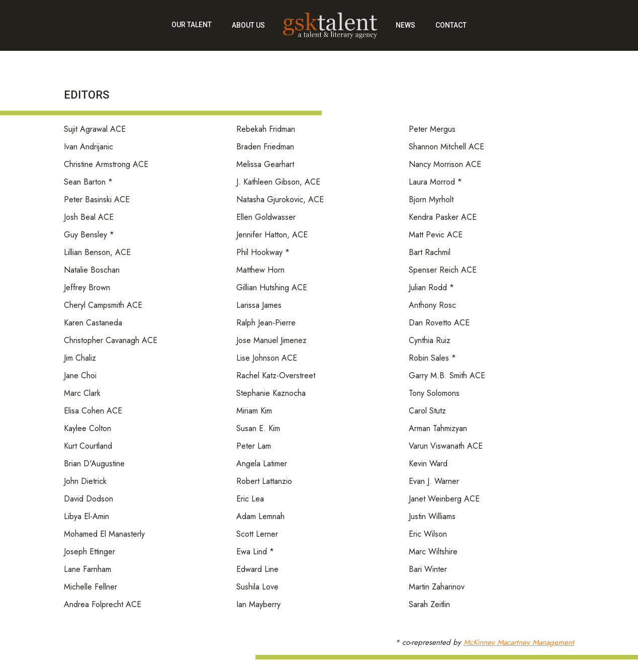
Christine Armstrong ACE (106, 165)
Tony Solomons (434, 394)
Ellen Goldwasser (266, 218)
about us (248, 25)
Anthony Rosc (432, 306)
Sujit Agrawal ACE (95, 130)
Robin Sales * (432, 358)
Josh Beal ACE (89, 218)
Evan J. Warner (434, 482)
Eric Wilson (428, 534)
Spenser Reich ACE (443, 270)
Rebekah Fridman (266, 130)
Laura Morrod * (435, 182)
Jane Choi (80, 376)
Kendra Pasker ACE (443, 218)
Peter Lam (254, 446)
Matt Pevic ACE (436, 235)
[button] (192, 30)
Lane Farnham (87, 570)
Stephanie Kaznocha (271, 394)
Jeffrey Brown (87, 288)
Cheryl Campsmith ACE (103, 306)
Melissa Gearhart (265, 165)
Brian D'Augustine (94, 464)
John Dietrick (85, 482)
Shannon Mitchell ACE (446, 147)
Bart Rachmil (430, 253)
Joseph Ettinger (89, 552)
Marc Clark (82, 394)
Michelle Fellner (90, 587)
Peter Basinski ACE (97, 200)
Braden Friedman (265, 147)
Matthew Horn (260, 270)
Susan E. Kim (258, 429)
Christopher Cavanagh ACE (111, 341)
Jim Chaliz (80, 358)
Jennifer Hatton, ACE (272, 235)
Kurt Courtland (88, 446)
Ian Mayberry (258, 605)
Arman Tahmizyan (438, 429)
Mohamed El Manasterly (104, 534)
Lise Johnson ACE (267, 358)
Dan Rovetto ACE (439, 323)
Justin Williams (432, 517)
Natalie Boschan (92, 270)
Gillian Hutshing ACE (272, 288)
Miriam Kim (254, 411)
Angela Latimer (262, 464)
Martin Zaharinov (437, 587)
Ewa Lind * (255, 552)
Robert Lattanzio (264, 482)
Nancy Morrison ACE (445, 165)
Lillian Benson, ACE (97, 253)
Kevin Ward (428, 464)
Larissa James (259, 306)
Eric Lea (250, 499)
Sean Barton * (88, 182)
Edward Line (257, 570)
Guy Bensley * (89, 235)
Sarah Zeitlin (429, 605)
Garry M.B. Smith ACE (447, 376)
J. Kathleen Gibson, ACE (278, 182)
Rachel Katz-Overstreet (276, 376)
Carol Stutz (427, 411)
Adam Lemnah (260, 517)
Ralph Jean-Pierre (266, 323)
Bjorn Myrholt (431, 200)
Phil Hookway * (263, 253)
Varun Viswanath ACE (446, 446)
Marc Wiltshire (433, 552)
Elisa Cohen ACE (93, 411)
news (405, 25)
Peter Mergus (432, 130)
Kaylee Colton (87, 429)
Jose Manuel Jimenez (271, 341)
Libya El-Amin (86, 517)
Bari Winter (428, 570)
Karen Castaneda (93, 323)
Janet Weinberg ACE (444, 499)
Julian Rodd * (431, 288)
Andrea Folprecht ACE (103, 605)
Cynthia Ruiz (430, 341)
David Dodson (88, 499)
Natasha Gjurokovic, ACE (280, 200)
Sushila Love (257, 587)
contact (451, 25)
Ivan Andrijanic (88, 147)
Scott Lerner (257, 534)
